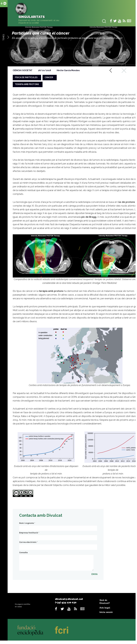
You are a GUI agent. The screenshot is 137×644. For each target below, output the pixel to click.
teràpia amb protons (27, 84)
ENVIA (94, 574)
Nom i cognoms (27, 523)
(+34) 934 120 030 (66, 602)
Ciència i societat (23, 70)
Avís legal (105, 608)
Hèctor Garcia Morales (68, 70)
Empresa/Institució (29, 533)
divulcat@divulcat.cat (69, 599)
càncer (49, 77)
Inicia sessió (106, 612)
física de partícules (26, 77)
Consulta (23, 552)
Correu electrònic (28, 542)
